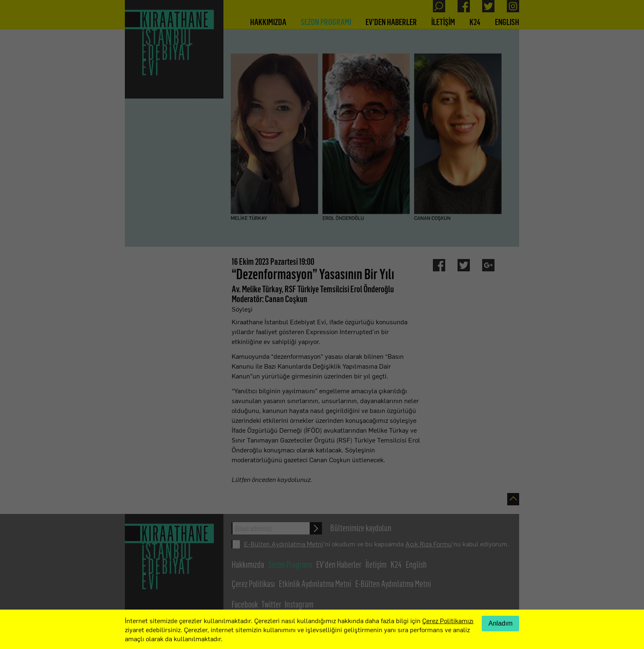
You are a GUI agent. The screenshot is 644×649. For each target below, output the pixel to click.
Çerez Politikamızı (448, 620)
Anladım (500, 623)
